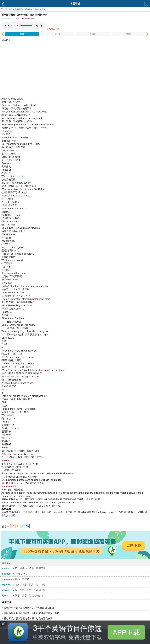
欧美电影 (27, 9)
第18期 (22, 34)
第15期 (128, 34)
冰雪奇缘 (36, 9)
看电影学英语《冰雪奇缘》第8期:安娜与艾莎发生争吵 (32, 613)
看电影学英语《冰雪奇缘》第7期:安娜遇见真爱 (28, 619)
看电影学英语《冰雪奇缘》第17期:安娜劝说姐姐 (29, 608)
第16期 (93, 34)
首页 (11, 9)
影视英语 (18, 9)
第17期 (57, 34)
